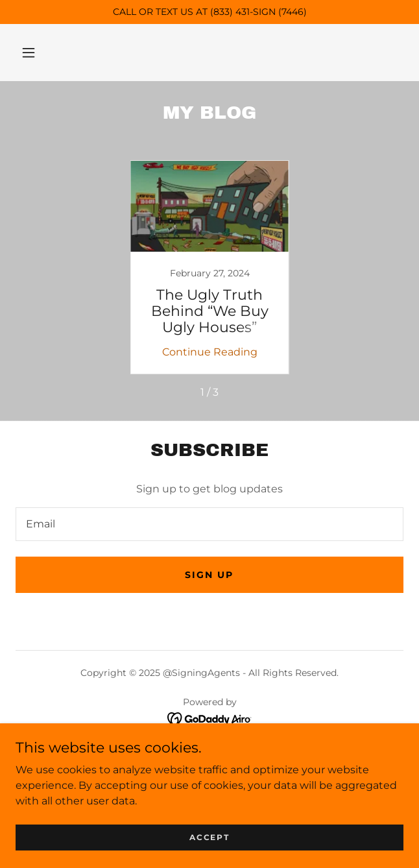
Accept (209, 837)
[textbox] (210, 524)
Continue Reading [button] (210, 352)
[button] (29, 53)
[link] (210, 267)
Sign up (209, 575)
